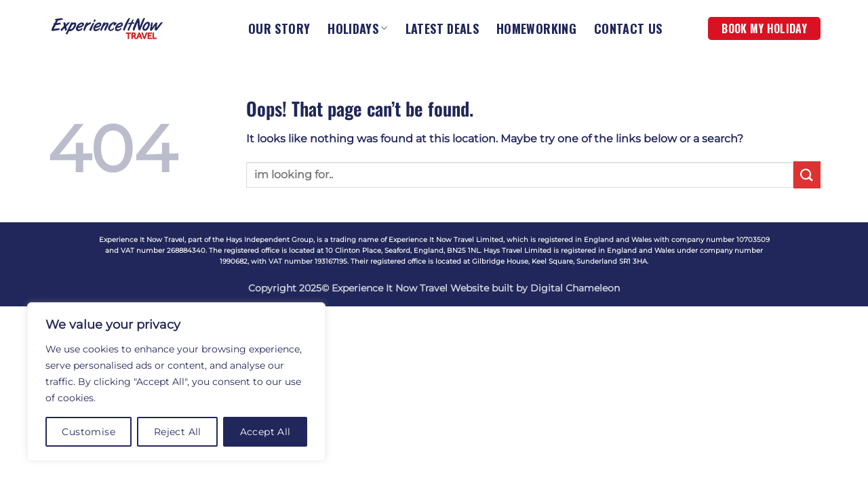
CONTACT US (628, 28)
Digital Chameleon (575, 288)
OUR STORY (279, 28)
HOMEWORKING (536, 28)
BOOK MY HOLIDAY (764, 28)
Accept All (265, 432)
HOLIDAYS (357, 28)
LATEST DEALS (442, 28)
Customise (88, 432)
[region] (176, 382)
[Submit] (807, 175)
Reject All (178, 432)
